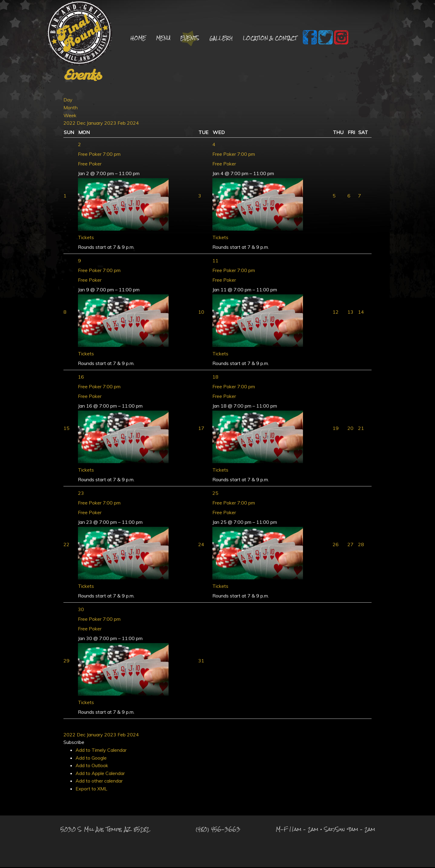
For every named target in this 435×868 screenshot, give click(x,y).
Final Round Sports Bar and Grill (79, 34)
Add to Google (91, 759)
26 (336, 545)
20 (350, 429)
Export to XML (91, 790)
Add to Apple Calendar (100, 774)
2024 (133, 124)
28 (361, 545)
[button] (74, 743)
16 (81, 378)
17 (201, 429)
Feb (122, 124)
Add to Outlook (92, 766)
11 (215, 261)
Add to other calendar (99, 782)
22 (66, 545)
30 (81, 610)
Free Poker (90, 165)
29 (66, 661)
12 (336, 313)
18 (215, 378)
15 (66, 429)
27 (350, 545)
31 (201, 661)
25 (215, 494)
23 (81, 494)
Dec (82, 124)
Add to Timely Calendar (101, 751)
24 (201, 545)
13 (350, 313)
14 (361, 313)
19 (336, 429)
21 (361, 429)
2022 (70, 124)
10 (201, 313)
